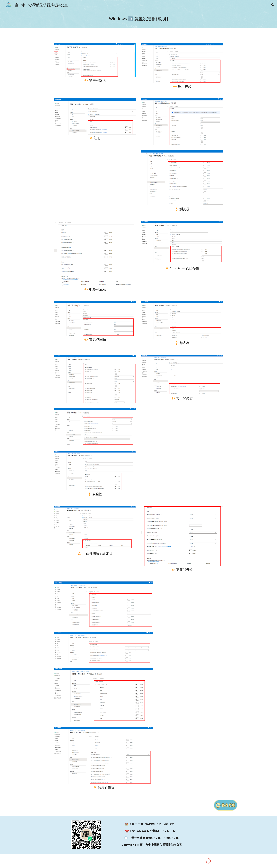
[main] (138, 19)
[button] (273, 5)
